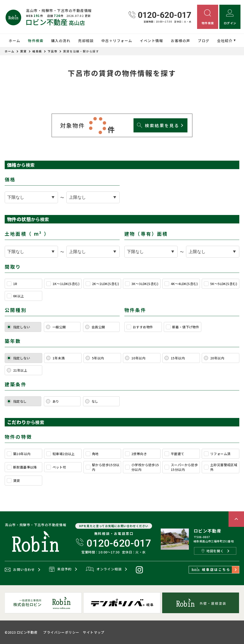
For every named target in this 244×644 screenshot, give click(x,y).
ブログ (204, 41)
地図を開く (213, 551)
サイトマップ (94, 632)
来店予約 (60, 569)
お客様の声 (181, 41)
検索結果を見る (158, 125)
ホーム (15, 41)
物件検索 (36, 41)
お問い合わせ (20, 570)
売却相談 (86, 41)
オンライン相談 (104, 569)
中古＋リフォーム (117, 41)
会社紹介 (225, 41)
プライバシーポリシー (61, 632)
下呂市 (53, 51)
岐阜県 (37, 51)
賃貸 (23, 51)
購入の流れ (61, 41)
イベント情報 (151, 41)
